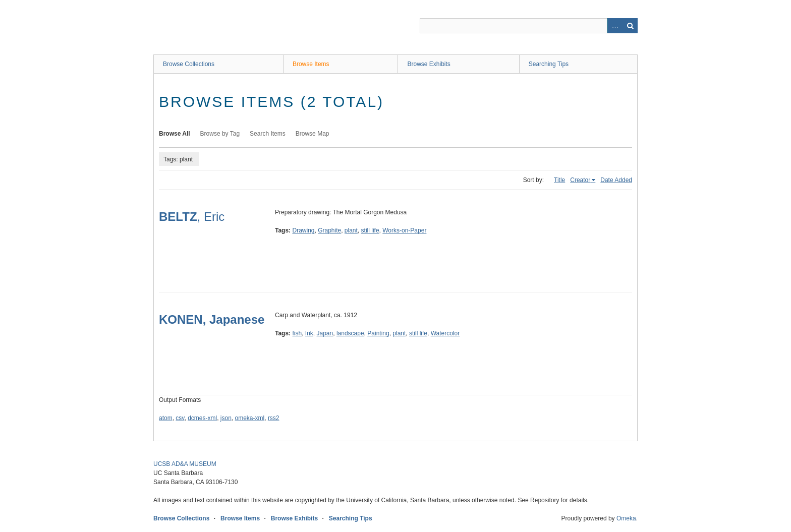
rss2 (274, 418)
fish (297, 333)
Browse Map (313, 134)
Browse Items (311, 64)
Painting (378, 333)
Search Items (268, 134)
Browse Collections (189, 64)
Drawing (303, 230)
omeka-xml (250, 418)
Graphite (329, 230)
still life (370, 230)
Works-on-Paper (404, 230)
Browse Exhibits (429, 64)
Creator (580, 180)
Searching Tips (549, 64)
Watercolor (445, 333)
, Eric (192, 217)
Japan (325, 333)
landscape (350, 333)
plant (351, 230)
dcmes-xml (202, 418)
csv (180, 418)
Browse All (175, 134)
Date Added (616, 180)
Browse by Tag (220, 134)
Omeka (626, 518)
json (226, 418)
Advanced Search (615, 26)
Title (559, 180)
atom (166, 418)
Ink (309, 333)
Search (630, 26)
